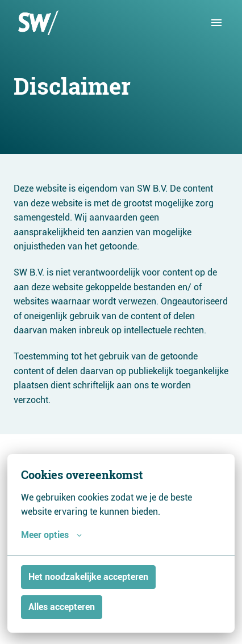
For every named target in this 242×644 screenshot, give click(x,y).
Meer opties (51, 535)
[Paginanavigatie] (216, 23)
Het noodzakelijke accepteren (88, 577)
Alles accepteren (62, 607)
